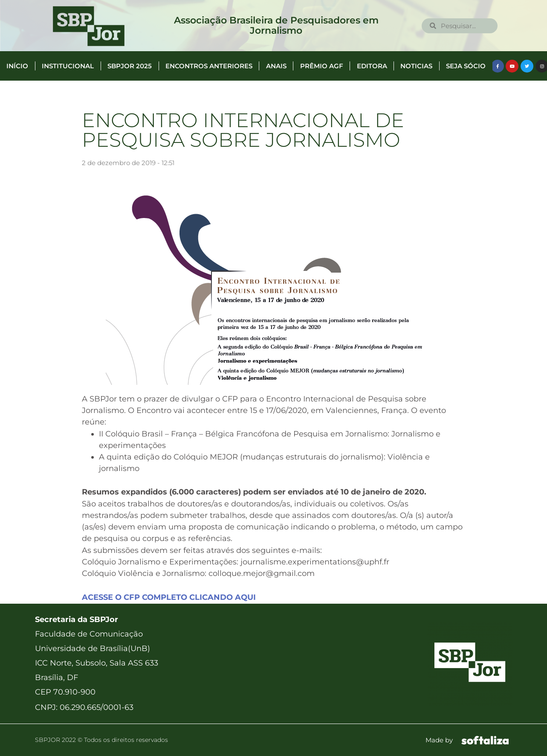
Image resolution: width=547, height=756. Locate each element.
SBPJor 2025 (130, 66)
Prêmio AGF (322, 66)
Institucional (68, 66)
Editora (372, 66)
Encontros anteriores (209, 66)
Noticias (416, 66)
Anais (276, 66)
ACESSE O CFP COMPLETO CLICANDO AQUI (169, 597)
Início (17, 66)
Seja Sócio (466, 66)
